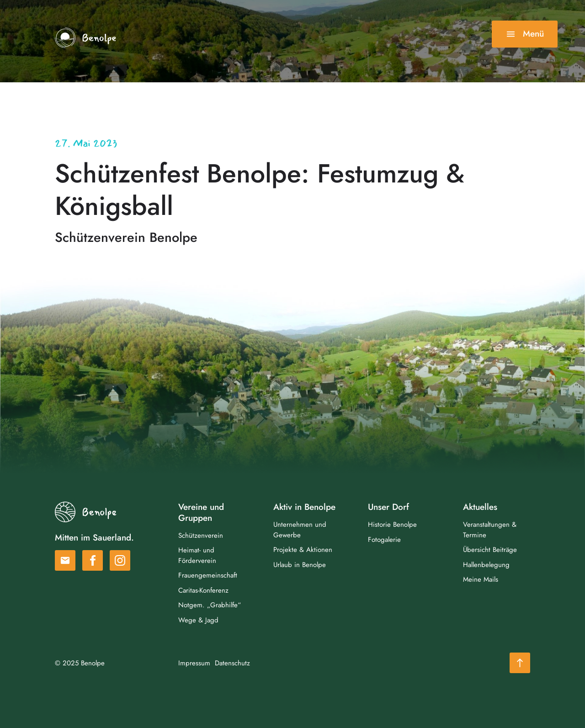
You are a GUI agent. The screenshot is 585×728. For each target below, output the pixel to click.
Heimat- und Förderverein (197, 555)
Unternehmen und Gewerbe (300, 530)
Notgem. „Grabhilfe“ (210, 605)
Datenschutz (232, 663)
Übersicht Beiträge (490, 550)
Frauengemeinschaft (208, 575)
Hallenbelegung (486, 565)
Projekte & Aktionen (303, 550)
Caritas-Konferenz (203, 590)
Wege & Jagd (198, 620)
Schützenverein (201, 535)
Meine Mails (481, 579)
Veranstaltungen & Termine (490, 530)
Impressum (194, 663)
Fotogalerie (384, 540)
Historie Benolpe (392, 525)
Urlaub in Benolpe (300, 565)
